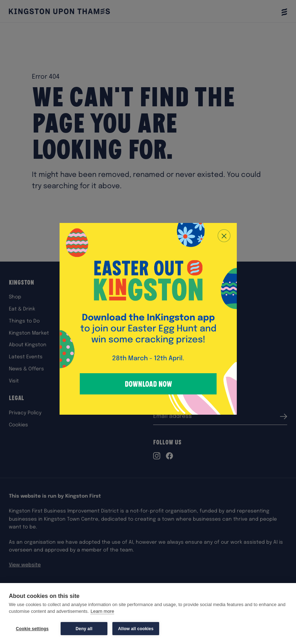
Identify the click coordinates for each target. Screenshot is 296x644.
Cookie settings (32, 629)
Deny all (84, 629)
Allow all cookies (136, 629)
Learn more (102, 612)
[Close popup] (224, 236)
